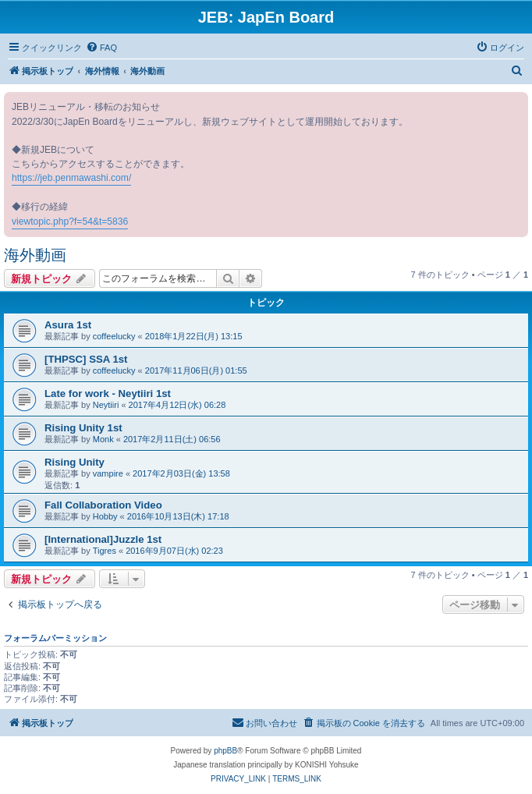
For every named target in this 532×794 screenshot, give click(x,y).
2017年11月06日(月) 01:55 (196, 370)
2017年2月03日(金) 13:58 (181, 473)
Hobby (105, 516)
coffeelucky (114, 336)
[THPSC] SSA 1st (86, 359)
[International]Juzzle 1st (103, 539)
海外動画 (35, 255)
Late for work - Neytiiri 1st (108, 393)
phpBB (225, 751)
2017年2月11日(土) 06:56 (172, 439)
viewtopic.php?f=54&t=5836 (70, 222)
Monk (103, 439)
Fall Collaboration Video (103, 505)
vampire (108, 473)
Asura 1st (68, 325)
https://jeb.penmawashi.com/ (71, 178)
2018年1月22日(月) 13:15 (194, 336)
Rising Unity (74, 462)
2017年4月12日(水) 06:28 (177, 405)
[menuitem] (101, 48)
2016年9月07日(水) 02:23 (174, 551)
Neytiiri (106, 405)
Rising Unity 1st (83, 428)
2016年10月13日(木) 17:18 (178, 516)
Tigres (105, 551)
